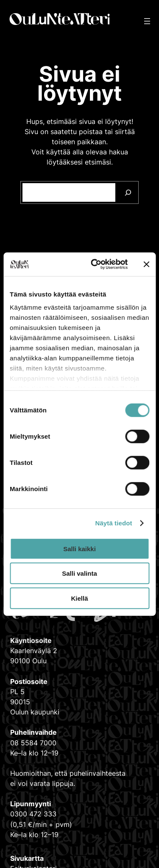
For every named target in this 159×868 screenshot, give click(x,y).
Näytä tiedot (114, 523)
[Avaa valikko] (147, 21)
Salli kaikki (79, 548)
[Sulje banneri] (146, 264)
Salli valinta (79, 573)
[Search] (128, 193)
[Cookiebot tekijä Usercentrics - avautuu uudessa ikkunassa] (95, 264)
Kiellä (79, 598)
